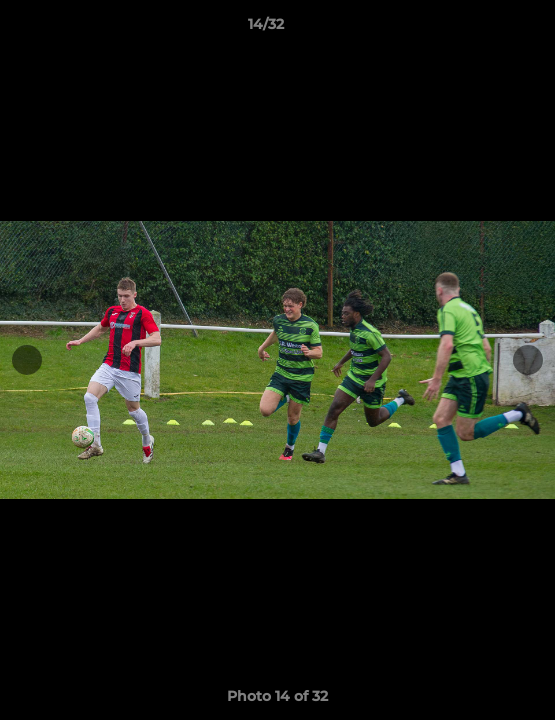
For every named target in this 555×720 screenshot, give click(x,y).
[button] (483, 29)
